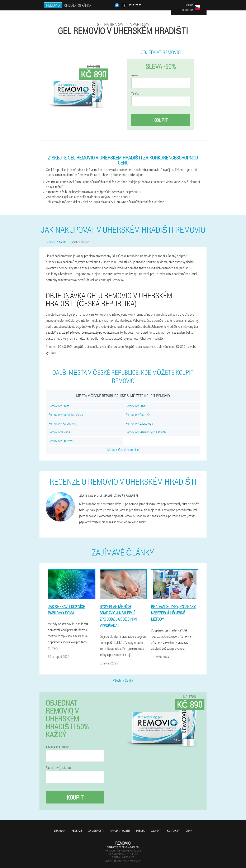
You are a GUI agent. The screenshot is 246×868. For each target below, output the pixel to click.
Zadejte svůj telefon (58, 768)
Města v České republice (123, 450)
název (135, 75)
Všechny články (123, 680)
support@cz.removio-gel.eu (123, 847)
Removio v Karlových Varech (67, 414)
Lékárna (60, 831)
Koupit (161, 120)
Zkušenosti (96, 831)
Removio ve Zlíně (59, 432)
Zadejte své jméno (57, 746)
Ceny (189, 831)
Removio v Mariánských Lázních (146, 432)
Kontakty (173, 831)
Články (156, 831)
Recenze (77, 831)
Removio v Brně (136, 406)
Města (140, 831)
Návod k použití (120, 831)
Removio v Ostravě (138, 414)
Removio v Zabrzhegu (139, 423)
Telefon (135, 94)
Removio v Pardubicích (63, 423)
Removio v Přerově (61, 441)
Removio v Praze (59, 406)
